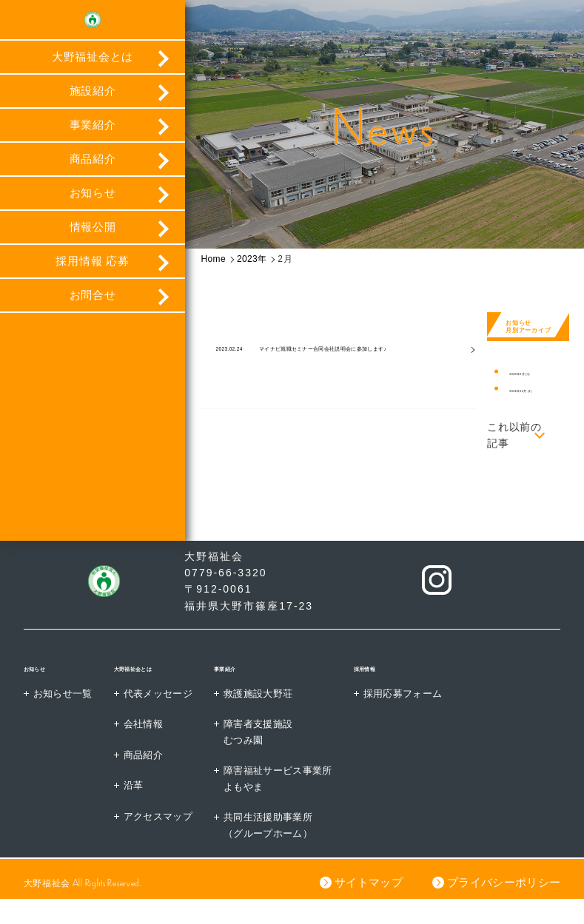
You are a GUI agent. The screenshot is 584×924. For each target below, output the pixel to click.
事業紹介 (93, 137)
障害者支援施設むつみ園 (275, 753)
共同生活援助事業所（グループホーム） (286, 849)
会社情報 (151, 745)
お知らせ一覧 (66, 714)
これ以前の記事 (514, 435)
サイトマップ (365, 907)
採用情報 (399, 688)
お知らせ (93, 205)
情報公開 (93, 239)
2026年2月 (530, 373)
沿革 (140, 808)
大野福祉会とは (93, 69)
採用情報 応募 (92, 273)
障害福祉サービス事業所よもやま (297, 801)
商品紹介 (93, 171)
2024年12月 (533, 390)
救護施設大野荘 (275, 714)
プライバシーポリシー (502, 907)
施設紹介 (93, 103)
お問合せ (93, 307)
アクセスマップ (168, 839)
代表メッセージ (168, 714)
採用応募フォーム (431, 714)
